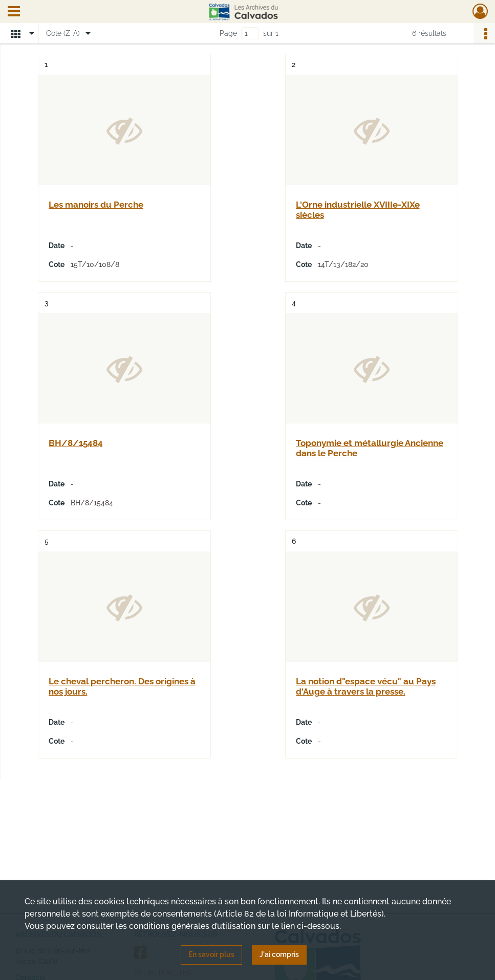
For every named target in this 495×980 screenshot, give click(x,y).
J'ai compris (279, 954)
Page (228, 33)
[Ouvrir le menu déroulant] (14, 12)
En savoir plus (211, 954)
